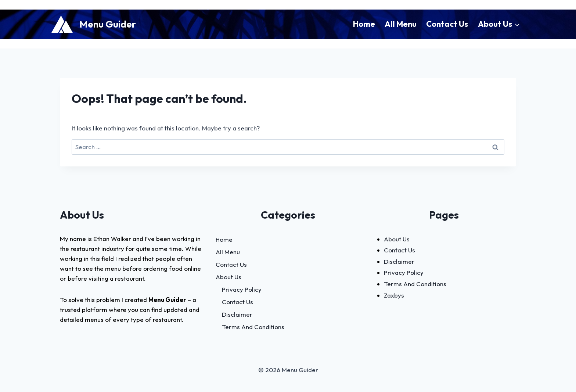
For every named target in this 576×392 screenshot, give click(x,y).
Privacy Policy (242, 289)
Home (364, 24)
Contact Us (447, 24)
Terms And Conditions (253, 327)
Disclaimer (237, 314)
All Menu (401, 24)
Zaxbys (394, 295)
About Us (228, 277)
